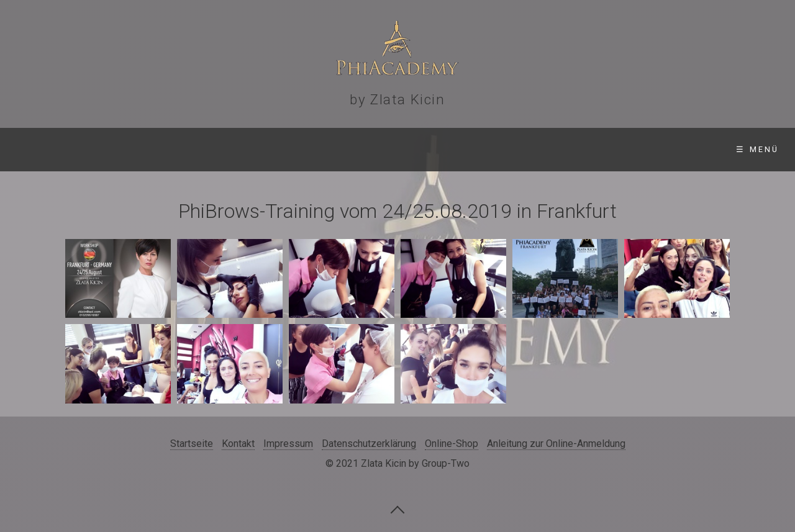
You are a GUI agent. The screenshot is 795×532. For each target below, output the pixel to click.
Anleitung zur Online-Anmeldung (556, 444)
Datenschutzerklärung (369, 444)
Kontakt (590, 149)
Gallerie (330, 149)
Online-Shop (496, 149)
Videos (408, 149)
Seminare (141, 149)
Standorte (240, 149)
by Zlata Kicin (397, 99)
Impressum (288, 444)
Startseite (49, 149)
